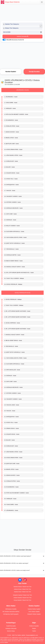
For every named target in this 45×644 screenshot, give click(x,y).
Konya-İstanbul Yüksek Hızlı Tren (23, 600)
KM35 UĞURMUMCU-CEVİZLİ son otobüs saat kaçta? (14, 563)
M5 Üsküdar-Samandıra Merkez (11, 612)
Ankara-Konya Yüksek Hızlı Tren (22, 589)
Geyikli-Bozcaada (11, 626)
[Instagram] (25, 580)
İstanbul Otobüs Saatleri (34, 609)
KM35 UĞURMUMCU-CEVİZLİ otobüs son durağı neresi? (15, 570)
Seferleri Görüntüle (22, 36)
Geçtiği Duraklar (34, 72)
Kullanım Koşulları (34, 626)
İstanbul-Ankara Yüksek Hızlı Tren (22, 587)
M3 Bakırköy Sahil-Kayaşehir (11, 614)
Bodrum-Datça (11, 631)
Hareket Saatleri (11, 72)
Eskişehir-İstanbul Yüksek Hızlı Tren (22, 595)
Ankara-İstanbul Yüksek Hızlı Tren (22, 598)
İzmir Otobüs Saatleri (34, 612)
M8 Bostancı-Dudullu (11, 609)
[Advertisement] (22, 55)
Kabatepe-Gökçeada (11, 628)
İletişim (34, 628)
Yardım (34, 631)
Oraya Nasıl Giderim (10, 2)
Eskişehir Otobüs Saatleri (34, 614)
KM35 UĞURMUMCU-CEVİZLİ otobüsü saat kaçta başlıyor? (16, 556)
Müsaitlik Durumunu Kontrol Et (15, 40)
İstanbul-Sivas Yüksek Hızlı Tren (22, 592)
